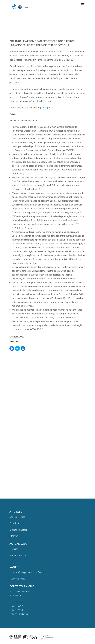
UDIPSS (14, 536)
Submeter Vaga (17, 579)
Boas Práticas (17, 523)
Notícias (14, 549)
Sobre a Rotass (17, 517)
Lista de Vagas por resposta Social (27, 572)
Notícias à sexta (18, 555)
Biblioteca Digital (18, 530)
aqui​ (47, 107)
